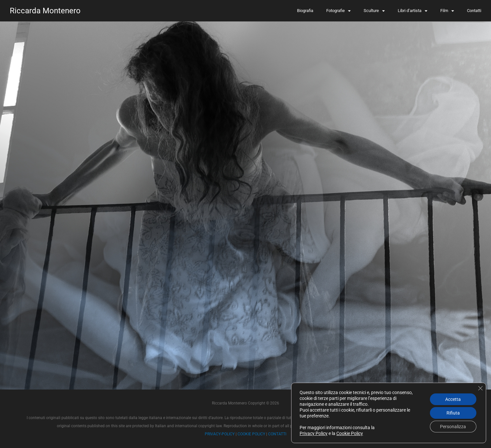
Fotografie (338, 11)
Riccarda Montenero (45, 11)
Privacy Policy (314, 433)
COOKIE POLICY (251, 434)
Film (447, 11)
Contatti (474, 11)
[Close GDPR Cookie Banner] (480, 388)
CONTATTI (277, 434)
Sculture (374, 11)
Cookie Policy (350, 433)
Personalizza (453, 427)
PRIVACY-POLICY (220, 434)
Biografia (305, 11)
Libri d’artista (413, 11)
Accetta (453, 399)
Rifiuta (453, 413)
